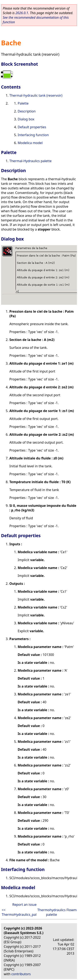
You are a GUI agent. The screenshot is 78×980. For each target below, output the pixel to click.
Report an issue (24, 905)
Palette (23, 103)
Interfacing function (33, 135)
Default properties (32, 127)
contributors (21, 974)
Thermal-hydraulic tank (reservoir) (36, 95)
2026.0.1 (22, 13)
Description (27, 111)
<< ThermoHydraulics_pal (19, 912)
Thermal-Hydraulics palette (30, 161)
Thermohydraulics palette (52, 912)
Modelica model (30, 143)
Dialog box (26, 119)
